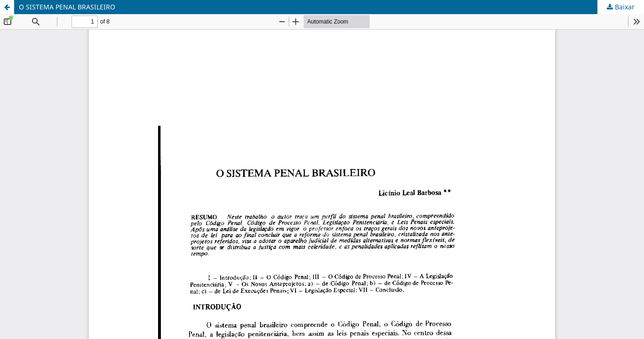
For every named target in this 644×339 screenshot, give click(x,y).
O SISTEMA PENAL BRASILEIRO (67, 7)
